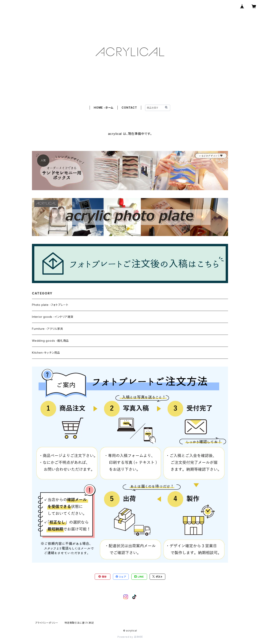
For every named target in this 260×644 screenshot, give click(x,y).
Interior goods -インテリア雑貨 (53, 317)
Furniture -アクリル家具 (48, 329)
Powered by (130, 637)
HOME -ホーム (104, 108)
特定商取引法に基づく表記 (79, 623)
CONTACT (129, 108)
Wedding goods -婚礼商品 (50, 341)
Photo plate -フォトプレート (50, 305)
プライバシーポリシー (47, 623)
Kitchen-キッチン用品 (46, 353)
